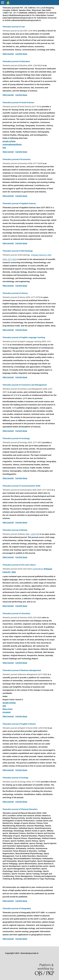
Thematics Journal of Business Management (22, 670)
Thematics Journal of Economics (17, 159)
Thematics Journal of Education (16, 61)
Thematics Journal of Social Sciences (18, 102)
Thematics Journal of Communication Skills (21, 486)
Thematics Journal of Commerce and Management (25, 385)
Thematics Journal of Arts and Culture (19, 565)
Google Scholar (9, 703)
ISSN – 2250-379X (33, 534)
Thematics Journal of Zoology (15, 778)
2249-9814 (38, 569)
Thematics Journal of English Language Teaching (24, 337)
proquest (7, 712)
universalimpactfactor (12, 144)
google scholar (9, 141)
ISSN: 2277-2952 (10, 259)
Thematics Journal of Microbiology (18, 251)
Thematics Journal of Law (14, 27)
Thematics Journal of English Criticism (19, 724)
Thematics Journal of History (15, 293)
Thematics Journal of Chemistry (16, 613)
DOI (4, 148)
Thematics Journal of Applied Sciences (19, 203)
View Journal (8, 54)
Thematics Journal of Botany (15, 530)
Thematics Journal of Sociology (16, 438)
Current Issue (21, 54)
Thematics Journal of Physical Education (20, 809)
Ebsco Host (8, 709)
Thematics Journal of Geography (17, 908)
